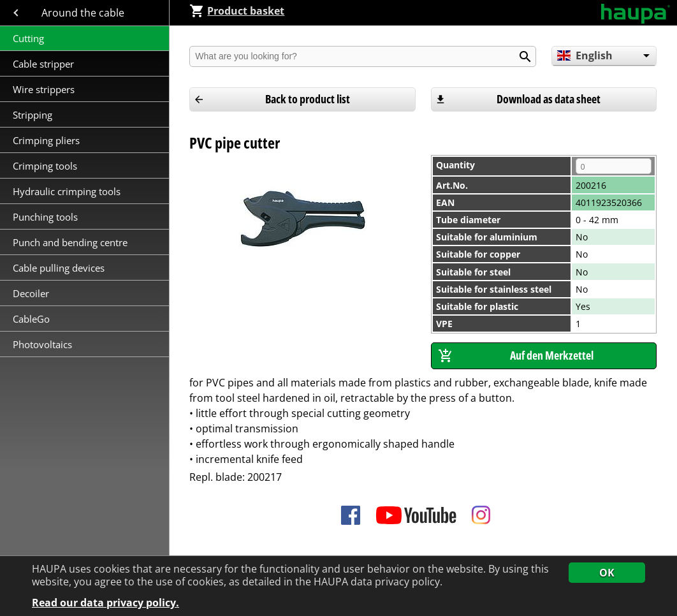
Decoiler (31, 293)
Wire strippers (44, 89)
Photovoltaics (42, 344)
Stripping (34, 115)
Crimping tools (45, 166)
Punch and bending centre (70, 242)
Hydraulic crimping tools (67, 191)
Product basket (237, 11)
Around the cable (84, 13)
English (585, 55)
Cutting (28, 38)
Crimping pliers (47, 140)
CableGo (31, 319)
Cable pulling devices (59, 268)
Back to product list (308, 99)
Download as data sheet (549, 99)
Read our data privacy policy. (106, 603)
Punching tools (45, 217)
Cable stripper (45, 64)
